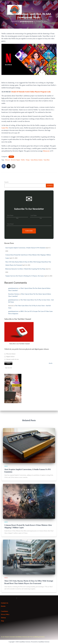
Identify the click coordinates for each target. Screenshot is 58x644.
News (11, 157)
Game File (5, 128)
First (17, 218)
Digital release (9, 357)
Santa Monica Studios (37, 160)
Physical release (10, 354)
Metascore (46, 151)
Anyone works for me (12, 359)
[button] (56, 7)
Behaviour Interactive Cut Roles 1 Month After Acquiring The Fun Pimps (25, 269)
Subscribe (29, 231)
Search (6, 182)
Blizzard (8, 160)
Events (3, 606)
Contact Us (5, 603)
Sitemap (3, 618)
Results (51, 363)
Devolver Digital (15, 160)
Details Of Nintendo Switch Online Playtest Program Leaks (31, 92)
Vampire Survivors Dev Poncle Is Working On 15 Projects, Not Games (25, 276)
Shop (2, 621)
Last (41, 218)
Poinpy (28, 160)
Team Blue (47, 160)
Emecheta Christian (14, 294)
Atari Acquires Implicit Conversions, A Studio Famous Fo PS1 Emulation (25, 248)
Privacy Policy (5, 614)
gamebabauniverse (13, 288)
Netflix (23, 160)
